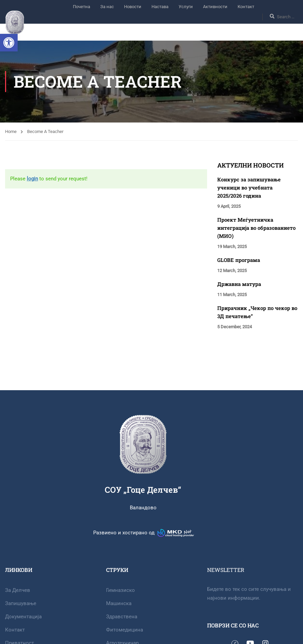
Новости (133, 7)
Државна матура (239, 284)
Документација (23, 617)
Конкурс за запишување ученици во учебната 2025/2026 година (249, 187)
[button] (9, 43)
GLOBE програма (239, 260)
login (32, 179)
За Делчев (18, 590)
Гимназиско (120, 590)
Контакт (246, 7)
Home (11, 131)
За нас (107, 7)
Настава (160, 7)
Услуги (186, 7)
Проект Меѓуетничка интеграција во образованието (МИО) (256, 228)
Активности (215, 7)
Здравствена (122, 617)
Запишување (21, 603)
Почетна (82, 7)
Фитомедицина (125, 630)
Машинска (119, 603)
